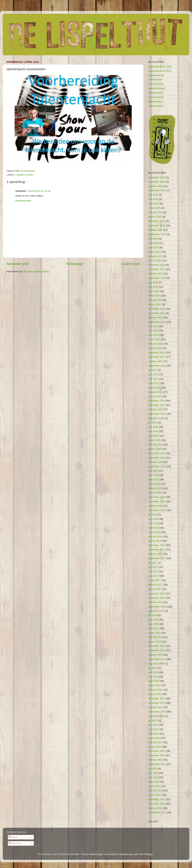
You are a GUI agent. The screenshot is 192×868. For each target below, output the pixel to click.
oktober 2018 (155, 506)
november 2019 (157, 458)
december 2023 (157, 265)
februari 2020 (155, 445)
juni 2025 (153, 195)
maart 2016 (154, 633)
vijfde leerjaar (155, 101)
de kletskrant (28, 171)
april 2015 (154, 681)
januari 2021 (155, 396)
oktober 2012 (155, 808)
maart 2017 (154, 580)
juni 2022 (153, 326)
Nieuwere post (17, 264)
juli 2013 (153, 769)
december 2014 (157, 698)
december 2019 (157, 453)
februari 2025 (155, 212)
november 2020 (157, 405)
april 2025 (154, 204)
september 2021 (157, 366)
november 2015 (157, 650)
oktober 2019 (155, 462)
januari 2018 (155, 541)
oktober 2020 (155, 409)
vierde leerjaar (156, 97)
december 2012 (157, 799)
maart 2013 (154, 786)
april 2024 (154, 247)
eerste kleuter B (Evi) (160, 71)
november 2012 (157, 804)
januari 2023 (155, 304)
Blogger (149, 854)
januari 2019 (155, 493)
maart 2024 (154, 252)
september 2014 (157, 712)
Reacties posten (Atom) (36, 271)
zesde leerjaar (156, 106)
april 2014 (154, 734)
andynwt (113, 854)
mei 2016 (153, 624)
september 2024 (157, 234)
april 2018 (154, 528)
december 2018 (157, 497)
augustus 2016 (156, 611)
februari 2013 (155, 791)
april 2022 (154, 335)
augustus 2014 (156, 716)
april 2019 (154, 479)
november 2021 (157, 357)
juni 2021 (153, 374)
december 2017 (157, 545)
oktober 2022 (155, 318)
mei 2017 (153, 572)
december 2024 (157, 221)
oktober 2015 (155, 655)
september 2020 (157, 414)
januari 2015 (155, 694)
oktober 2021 (155, 361)
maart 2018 (154, 532)
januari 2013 (155, 795)
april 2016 (154, 628)
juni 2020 (153, 427)
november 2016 (157, 598)
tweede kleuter (156, 75)
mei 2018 (153, 523)
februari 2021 (155, 392)
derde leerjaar (156, 93)
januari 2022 (155, 348)
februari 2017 (155, 585)
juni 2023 (153, 282)
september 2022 (157, 322)
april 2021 (154, 383)
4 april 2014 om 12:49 (39, 191)
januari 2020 (155, 449)
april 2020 (154, 436)
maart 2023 (154, 296)
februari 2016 (155, 637)
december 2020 (157, 401)
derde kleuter (155, 79)
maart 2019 (154, 484)
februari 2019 (155, 488)
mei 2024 (153, 243)
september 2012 (157, 812)
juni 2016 (153, 620)
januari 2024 (155, 260)
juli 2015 (153, 668)
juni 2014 (153, 725)
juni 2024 (153, 239)
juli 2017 (153, 563)
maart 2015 (154, 685)
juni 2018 (153, 519)
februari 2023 (155, 300)
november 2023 (157, 269)
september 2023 (157, 278)
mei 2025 (153, 199)
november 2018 (157, 501)
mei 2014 (153, 729)
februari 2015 (155, 690)
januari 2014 (155, 747)
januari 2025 (155, 217)
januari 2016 (155, 642)
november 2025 (157, 182)
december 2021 (157, 352)
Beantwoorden (23, 201)
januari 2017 (155, 589)
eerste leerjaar (156, 84)
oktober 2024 (155, 230)
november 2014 (157, 703)
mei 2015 (153, 677)
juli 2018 (153, 515)
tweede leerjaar (157, 88)
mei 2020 (153, 431)
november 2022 (157, 313)
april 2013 (154, 782)
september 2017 (157, 558)
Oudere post (130, 264)
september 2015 (157, 659)
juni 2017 (153, 567)
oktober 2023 (155, 274)
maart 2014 (154, 738)
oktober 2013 (155, 760)
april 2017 (154, 576)
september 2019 (157, 466)
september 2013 (157, 764)
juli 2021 (153, 370)
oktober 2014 (155, 707)
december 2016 (157, 593)
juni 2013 (153, 773)
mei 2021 (153, 379)
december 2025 (157, 177)
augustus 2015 (156, 664)
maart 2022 (154, 339)
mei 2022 (153, 331)
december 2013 (157, 751)
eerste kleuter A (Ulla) (160, 67)
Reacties (15, 843)
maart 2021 (154, 388)
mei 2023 (153, 287)
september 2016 (157, 607)
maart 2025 (154, 208)
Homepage (75, 264)
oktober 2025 (155, 186)
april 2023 (154, 291)
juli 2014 (153, 720)
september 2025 (157, 190)
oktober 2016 (155, 602)
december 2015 (157, 646)
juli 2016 (153, 615)
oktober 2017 (155, 554)
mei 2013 (153, 777)
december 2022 (157, 309)
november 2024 (157, 226)
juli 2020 (153, 423)
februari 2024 (155, 256)
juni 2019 (153, 471)
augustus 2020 (156, 418)
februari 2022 (155, 344)
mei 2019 (153, 475)
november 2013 (157, 755)
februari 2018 (155, 537)
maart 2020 (154, 440)
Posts (13, 837)
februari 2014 (155, 742)
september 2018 (157, 510)
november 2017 (157, 550)
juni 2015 (153, 672)
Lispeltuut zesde (24, 175)
